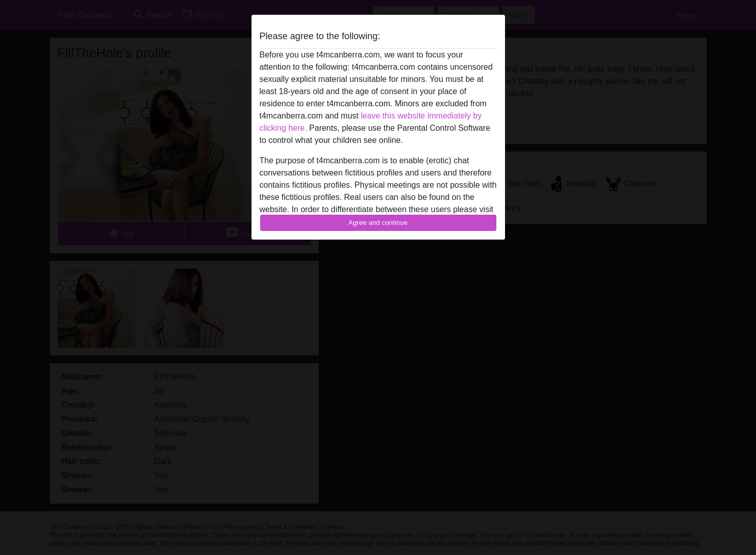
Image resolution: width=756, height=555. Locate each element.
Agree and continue (378, 223)
